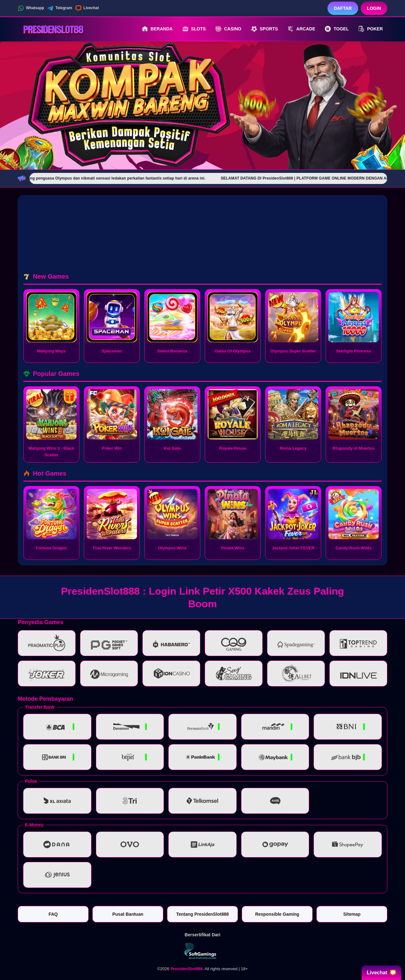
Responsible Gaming (277, 914)
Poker (371, 29)
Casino (228, 29)
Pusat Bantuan (128, 914)
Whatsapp (31, 8)
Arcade (301, 29)
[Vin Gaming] (202, 951)
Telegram (59, 8)
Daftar (343, 8)
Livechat (87, 8)
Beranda (157, 29)
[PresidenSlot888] (53, 29)
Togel (337, 29)
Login (374, 8)
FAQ (53, 914)
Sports (265, 29)
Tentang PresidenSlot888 (202, 914)
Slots (194, 29)
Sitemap (352, 914)
